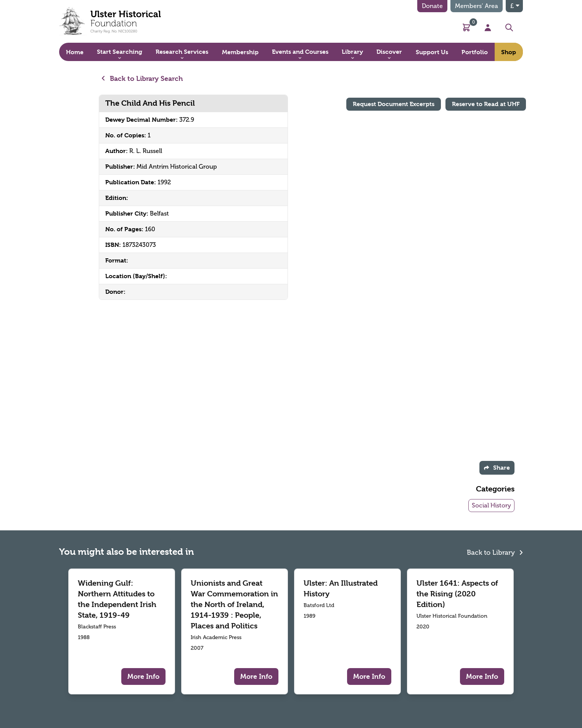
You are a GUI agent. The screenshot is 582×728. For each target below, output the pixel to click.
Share (497, 468)
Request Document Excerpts (394, 104)
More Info (143, 676)
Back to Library (495, 552)
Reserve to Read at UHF (486, 104)
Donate (432, 6)
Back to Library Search (142, 78)
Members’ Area (477, 6)
